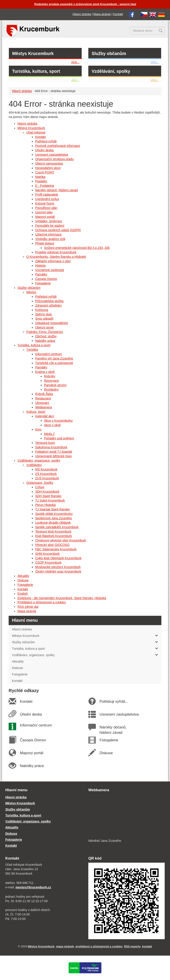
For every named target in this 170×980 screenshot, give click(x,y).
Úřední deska (44, 150)
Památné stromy (55, 385)
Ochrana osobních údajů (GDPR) (58, 230)
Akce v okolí (52, 425)
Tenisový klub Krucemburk (53, 531)
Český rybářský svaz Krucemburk (58, 571)
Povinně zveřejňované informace (58, 146)
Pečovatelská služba (49, 301)
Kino (38, 429)
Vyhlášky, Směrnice (49, 221)
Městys (31, 292)
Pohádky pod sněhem (59, 438)
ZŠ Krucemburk (46, 474)
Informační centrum (49, 354)
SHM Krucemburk (47, 554)
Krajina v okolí (45, 372)
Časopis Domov (46, 279)
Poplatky (41, 181)
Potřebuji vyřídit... (114, 702)
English (23, 594)
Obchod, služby (46, 336)
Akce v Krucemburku (58, 421)
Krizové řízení (45, 203)
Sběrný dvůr (43, 314)
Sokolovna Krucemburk (51, 447)
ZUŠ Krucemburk (47, 478)
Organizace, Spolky (40, 483)
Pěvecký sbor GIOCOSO (52, 545)
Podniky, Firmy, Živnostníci (45, 332)
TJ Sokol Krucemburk (50, 500)
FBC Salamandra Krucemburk (56, 549)
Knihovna (42, 310)
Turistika (32, 350)
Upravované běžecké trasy (54, 456)
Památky (41, 274)
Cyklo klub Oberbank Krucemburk (58, 558)
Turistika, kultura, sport (36, 71)
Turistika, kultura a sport (34, 345)
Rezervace (51, 381)
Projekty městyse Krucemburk (56, 252)
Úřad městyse (36, 132)
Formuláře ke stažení (50, 226)
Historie (40, 266)
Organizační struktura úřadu (54, 159)
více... (75, 62)
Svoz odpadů (44, 319)
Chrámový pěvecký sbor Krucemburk (61, 540)
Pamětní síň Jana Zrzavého (54, 358)
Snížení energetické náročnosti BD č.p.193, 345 (77, 248)
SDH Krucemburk (47, 492)
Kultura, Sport (36, 412)
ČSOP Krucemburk (48, 563)
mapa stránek (65, 947)
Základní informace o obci (53, 261)
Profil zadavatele (47, 195)
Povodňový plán (46, 208)
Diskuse (23, 580)
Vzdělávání (34, 465)
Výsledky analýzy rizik (50, 239)
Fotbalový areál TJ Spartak (54, 452)
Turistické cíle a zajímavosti (54, 363)
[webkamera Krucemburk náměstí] (127, 816)
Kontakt (118, 14)
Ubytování (42, 403)
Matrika (40, 177)
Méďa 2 (49, 434)
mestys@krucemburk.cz (33, 887)
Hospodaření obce (48, 168)
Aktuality (23, 576)
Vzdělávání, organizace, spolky (39, 460)
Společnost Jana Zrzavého (54, 518)
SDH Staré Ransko (48, 496)
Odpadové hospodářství (52, 323)
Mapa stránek (102, 14)
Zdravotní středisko (48, 305)
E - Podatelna (45, 186)
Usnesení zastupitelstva (52, 155)
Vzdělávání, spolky (111, 71)
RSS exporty (132, 947)
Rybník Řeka (44, 394)
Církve (40, 487)
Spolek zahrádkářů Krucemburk (57, 527)
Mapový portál (45, 217)
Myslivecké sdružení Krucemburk (58, 567)
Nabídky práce (45, 341)
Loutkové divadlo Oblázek (53, 523)
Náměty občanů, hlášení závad (56, 190)
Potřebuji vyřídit (46, 141)
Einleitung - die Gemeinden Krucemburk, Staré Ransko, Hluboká (62, 598)
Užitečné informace (48, 234)
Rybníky (50, 376)
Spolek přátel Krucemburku (54, 514)
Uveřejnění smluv (47, 199)
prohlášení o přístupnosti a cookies (99, 947)
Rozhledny (51, 390)
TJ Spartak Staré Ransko (52, 509)
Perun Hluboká (45, 505)
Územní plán (44, 212)
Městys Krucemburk (33, 53)
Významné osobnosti (50, 270)
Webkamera (43, 407)
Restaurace (43, 398)
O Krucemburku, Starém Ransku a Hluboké (56, 257)
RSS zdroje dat (28, 607)
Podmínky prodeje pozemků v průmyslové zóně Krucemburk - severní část (85, 4)
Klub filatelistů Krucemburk (54, 536)
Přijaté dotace (45, 243)
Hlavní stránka (82, 14)
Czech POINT (45, 172)
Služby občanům (109, 53)
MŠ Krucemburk (46, 469)
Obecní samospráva (49, 163)
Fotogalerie (43, 283)
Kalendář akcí (45, 416)
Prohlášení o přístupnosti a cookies (42, 602)
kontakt (147, 947)
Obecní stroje (44, 327)
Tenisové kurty (45, 443)
